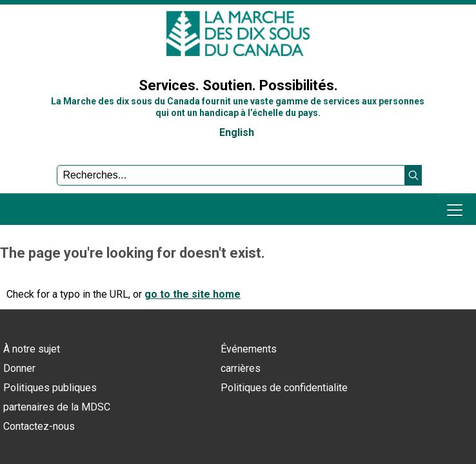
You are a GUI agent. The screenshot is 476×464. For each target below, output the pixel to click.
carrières (241, 368)
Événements (249, 349)
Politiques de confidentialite (284, 388)
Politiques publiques (50, 388)
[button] (413, 175)
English (237, 132)
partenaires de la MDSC (57, 407)
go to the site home (193, 294)
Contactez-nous (39, 426)
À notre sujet (32, 349)
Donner (19, 368)
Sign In (23, 54)
